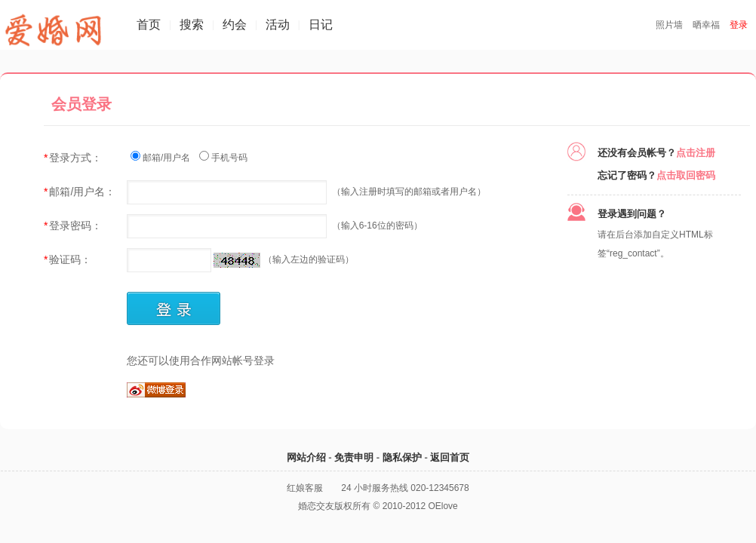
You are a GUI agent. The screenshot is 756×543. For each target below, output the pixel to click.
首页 (149, 25)
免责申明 (354, 457)
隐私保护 (402, 457)
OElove (443, 506)
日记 (321, 25)
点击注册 (696, 153)
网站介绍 (306, 457)
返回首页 (450, 457)
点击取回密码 (686, 175)
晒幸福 (706, 25)
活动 (278, 25)
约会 (235, 25)
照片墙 (669, 25)
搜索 (192, 25)
